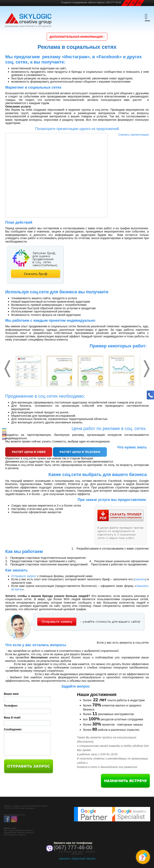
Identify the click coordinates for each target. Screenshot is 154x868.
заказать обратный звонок (77, 859)
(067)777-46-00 (113, 2)
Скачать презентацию (134, 135)
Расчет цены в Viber (31, 452)
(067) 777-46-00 (73, 848)
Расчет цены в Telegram (86, 452)
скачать (140, 580)
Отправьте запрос (24, 577)
